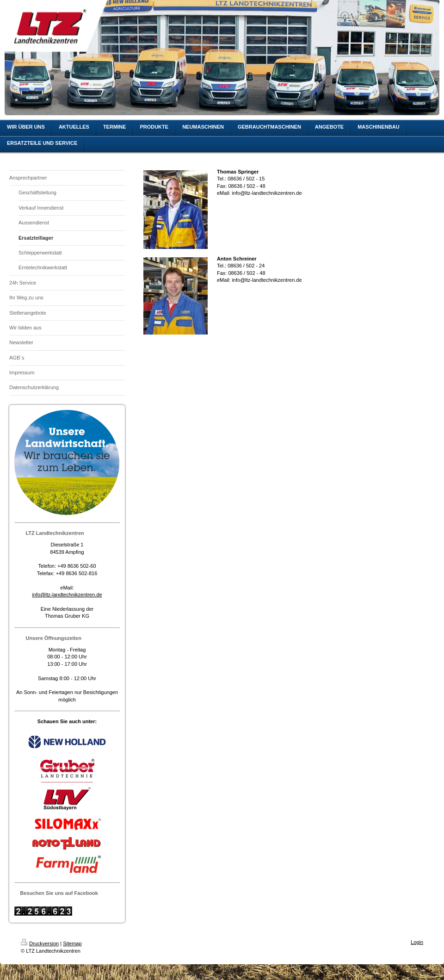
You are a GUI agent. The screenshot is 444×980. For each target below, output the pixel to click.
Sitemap (72, 943)
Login (417, 942)
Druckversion (40, 943)
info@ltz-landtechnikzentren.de (67, 595)
